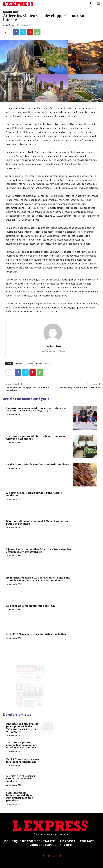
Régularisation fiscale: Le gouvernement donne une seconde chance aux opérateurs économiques (38, 579)
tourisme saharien (43, 364)
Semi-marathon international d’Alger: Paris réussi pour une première (37, 523)
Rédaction (10, 25)
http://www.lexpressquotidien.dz (53, 351)
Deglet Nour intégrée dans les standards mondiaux (38, 465)
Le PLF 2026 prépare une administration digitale (36, 634)
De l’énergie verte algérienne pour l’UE (30, 606)
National (8, 12)
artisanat (18, 364)
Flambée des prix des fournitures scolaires (79, 388)
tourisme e (29, 364)
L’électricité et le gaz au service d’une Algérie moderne (34, 494)
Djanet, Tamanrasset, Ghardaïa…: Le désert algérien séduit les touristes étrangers (39, 551)
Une (15, 12)
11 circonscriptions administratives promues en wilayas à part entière (36, 438)
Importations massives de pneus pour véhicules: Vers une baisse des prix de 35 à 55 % (36, 410)
